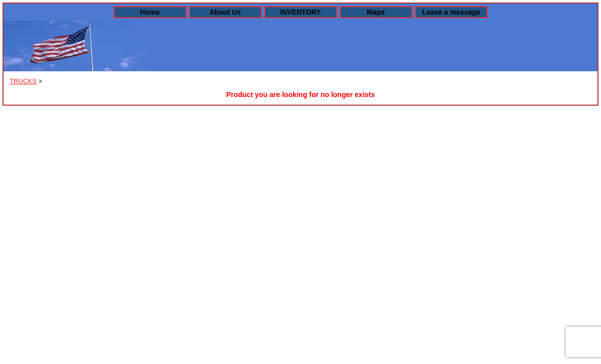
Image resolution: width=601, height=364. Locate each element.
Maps (376, 12)
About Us (225, 12)
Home (150, 12)
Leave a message (451, 12)
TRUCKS (23, 81)
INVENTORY (300, 12)
